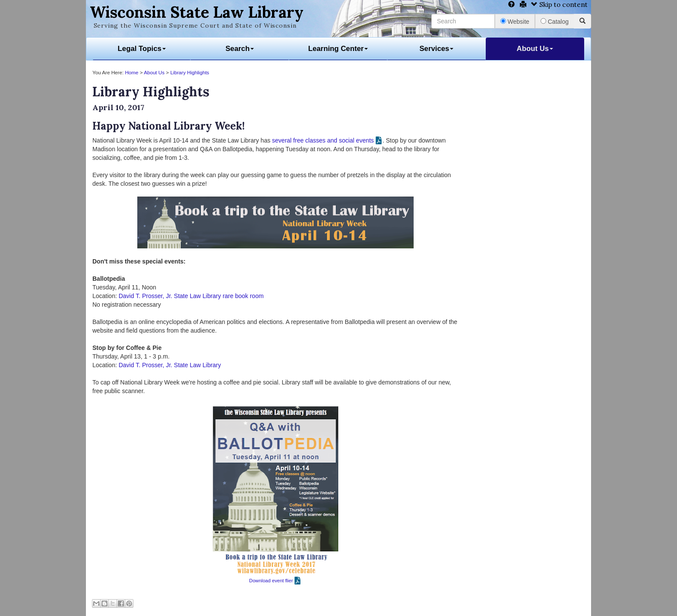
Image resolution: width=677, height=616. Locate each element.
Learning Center (338, 49)
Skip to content (559, 5)
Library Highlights (190, 72)
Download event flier (271, 581)
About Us (535, 49)
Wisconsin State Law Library (197, 12)
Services (436, 49)
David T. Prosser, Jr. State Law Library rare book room (191, 296)
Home (131, 72)
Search (240, 49)
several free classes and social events (323, 140)
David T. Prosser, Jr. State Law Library (170, 365)
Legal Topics (142, 49)
